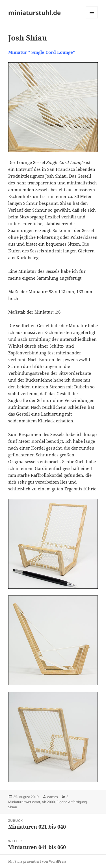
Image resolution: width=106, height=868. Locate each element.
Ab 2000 (48, 802)
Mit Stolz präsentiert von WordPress (37, 861)
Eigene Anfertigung (72, 802)
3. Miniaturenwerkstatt (39, 799)
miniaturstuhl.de (34, 12)
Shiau (13, 807)
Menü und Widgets (92, 18)
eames (53, 797)
